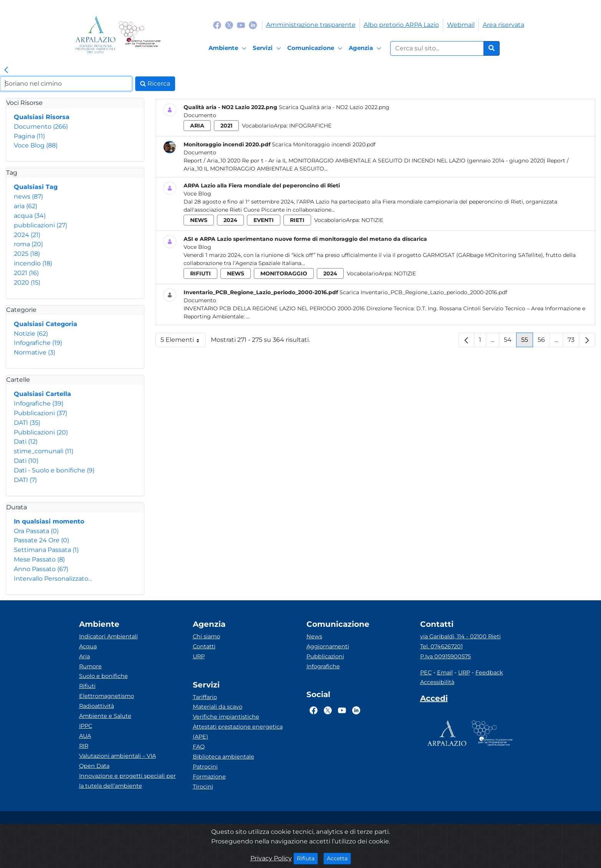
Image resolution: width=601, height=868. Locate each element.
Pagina (29, 136)
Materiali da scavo (218, 707)
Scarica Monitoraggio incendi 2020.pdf (324, 144)
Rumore (90, 666)
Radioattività (97, 706)
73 (574, 342)
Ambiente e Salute (105, 716)
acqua (30, 216)
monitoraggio (284, 273)
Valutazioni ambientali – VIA (118, 756)
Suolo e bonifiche (103, 676)
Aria (84, 656)
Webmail (461, 25)
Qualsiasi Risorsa (42, 117)
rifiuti (200, 273)
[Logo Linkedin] (253, 25)
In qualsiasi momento (49, 521)
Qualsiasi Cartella (42, 394)
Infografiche (38, 343)
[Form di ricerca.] (437, 48)
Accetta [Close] (339, 858)
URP (199, 656)
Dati (26, 441)
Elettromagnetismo (107, 696)
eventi (264, 220)
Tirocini (203, 787)
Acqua (88, 646)
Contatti (204, 646)
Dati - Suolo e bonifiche (54, 470)
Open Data (94, 766)
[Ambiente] (229, 48)
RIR (84, 746)
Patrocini (205, 767)
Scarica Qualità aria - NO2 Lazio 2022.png (334, 107)
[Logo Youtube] (241, 25)
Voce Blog (36, 145)
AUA (85, 736)
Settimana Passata (46, 550)
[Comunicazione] (316, 48)
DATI (27, 423)
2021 (26, 273)
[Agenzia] (366, 48)
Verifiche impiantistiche (226, 717)
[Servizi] (268, 48)
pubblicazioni (41, 225)
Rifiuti (87, 686)
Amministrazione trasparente (311, 25)
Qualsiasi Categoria (46, 324)
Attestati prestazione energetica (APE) (238, 732)
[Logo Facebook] (217, 25)
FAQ (199, 747)
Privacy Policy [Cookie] (271, 858)
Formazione (209, 777)
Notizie (31, 334)
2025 (27, 254)
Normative (35, 352)
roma (28, 244)
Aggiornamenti (328, 646)
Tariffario (205, 697)
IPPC (86, 726)
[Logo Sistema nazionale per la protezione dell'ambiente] (140, 35)
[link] (6, 70)
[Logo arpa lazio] (95, 35)
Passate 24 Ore (41, 540)
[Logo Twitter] (229, 25)
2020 (27, 282)
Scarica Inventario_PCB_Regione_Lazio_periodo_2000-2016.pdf (423, 292)
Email (445, 673)
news (28, 196)
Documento (41, 127)
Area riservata (503, 25)
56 (544, 342)
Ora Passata (36, 531)
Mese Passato (39, 559)
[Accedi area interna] (434, 700)
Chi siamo (206, 636)
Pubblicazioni (41, 413)
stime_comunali (44, 451)
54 (510, 342)
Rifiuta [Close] (307, 858)
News (314, 636)
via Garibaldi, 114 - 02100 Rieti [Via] (460, 636)
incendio (33, 263)
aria (26, 206)
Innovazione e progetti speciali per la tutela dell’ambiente (127, 781)
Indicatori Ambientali (108, 636)
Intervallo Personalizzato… (53, 579)
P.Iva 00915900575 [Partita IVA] (445, 656)
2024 (27, 235)
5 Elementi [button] (183, 342)
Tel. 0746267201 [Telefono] (441, 646)
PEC (426, 673)
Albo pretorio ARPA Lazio (401, 25)
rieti (297, 220)
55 (527, 342)
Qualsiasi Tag (36, 187)
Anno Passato (41, 569)
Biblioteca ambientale (224, 757)
